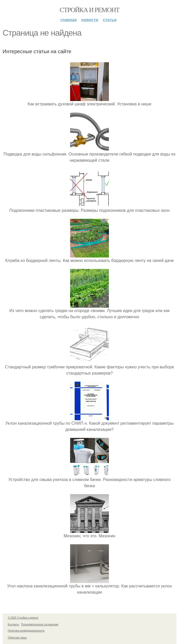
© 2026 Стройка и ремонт (23, 618)
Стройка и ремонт (90, 10)
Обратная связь (17, 638)
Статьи (110, 20)
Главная (68, 20)
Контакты (13, 624)
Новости (90, 20)
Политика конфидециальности (26, 631)
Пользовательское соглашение (40, 624)
